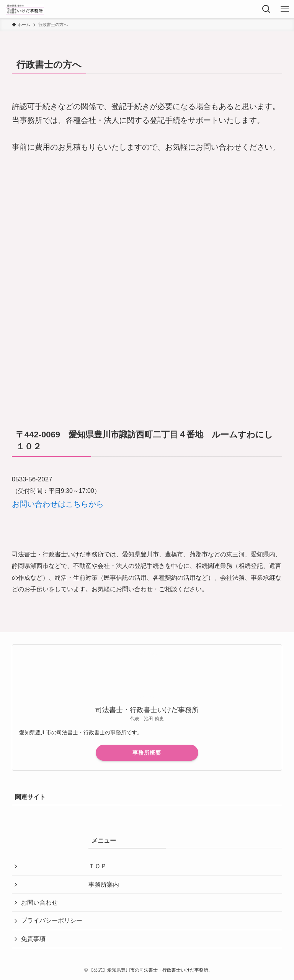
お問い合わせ (39, 903)
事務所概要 (147, 753)
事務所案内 (104, 885)
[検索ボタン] (266, 9)
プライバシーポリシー (52, 920)
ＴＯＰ (98, 866)
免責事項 (33, 939)
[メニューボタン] (285, 9)
